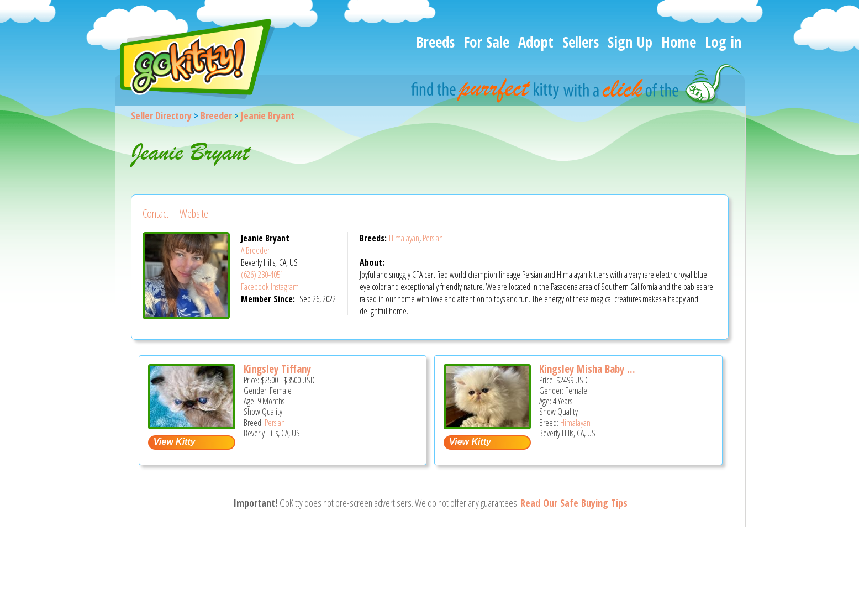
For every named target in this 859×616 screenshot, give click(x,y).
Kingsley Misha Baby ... (587, 369)
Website (194, 214)
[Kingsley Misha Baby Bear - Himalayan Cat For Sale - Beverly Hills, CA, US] (487, 425)
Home (679, 42)
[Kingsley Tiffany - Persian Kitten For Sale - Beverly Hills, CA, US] (192, 425)
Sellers (581, 42)
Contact (156, 214)
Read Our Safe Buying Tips (574, 503)
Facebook (255, 287)
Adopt (536, 42)
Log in (723, 42)
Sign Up (630, 42)
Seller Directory (161, 115)
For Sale (486, 42)
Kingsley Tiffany (277, 369)
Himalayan (404, 238)
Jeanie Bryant (268, 115)
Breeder (216, 115)
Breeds (435, 42)
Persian (433, 238)
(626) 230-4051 (262, 275)
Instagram (285, 287)
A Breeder (255, 250)
